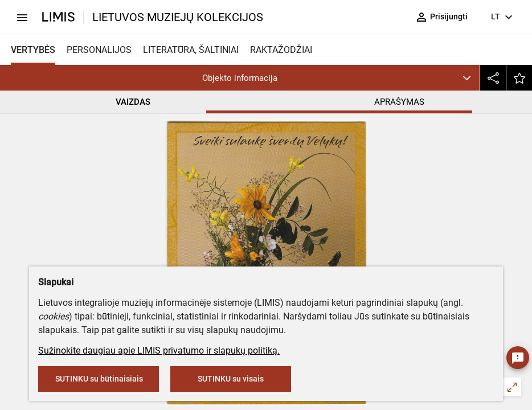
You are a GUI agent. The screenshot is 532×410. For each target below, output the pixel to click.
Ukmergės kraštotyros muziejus (266, 166)
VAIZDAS (133, 102)
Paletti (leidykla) (228, 216)
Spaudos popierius (233, 240)
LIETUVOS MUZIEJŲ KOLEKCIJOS (178, 17)
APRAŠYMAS (399, 102)
